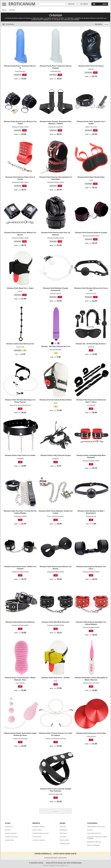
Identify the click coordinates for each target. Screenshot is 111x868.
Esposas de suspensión (56, 127)
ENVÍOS (8, 830)
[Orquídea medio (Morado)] (58, 343)
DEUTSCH (63, 833)
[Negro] (52, 343)
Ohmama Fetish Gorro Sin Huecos (91, 66)
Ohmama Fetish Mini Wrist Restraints (56, 622)
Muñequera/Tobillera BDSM (20, 127)
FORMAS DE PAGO (12, 837)
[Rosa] (55, 343)
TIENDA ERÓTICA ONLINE (54, 863)
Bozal (20, 291)
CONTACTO (9, 827)
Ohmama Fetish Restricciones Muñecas (20, 622)
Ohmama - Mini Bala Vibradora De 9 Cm (56, 346)
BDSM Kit (91, 347)
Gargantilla (20, 459)
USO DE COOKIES (39, 840)
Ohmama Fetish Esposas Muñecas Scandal (91, 233)
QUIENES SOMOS (39, 827)
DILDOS (90, 830)
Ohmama (12, 10)
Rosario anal (20, 347)
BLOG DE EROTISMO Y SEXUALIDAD (56, 858)
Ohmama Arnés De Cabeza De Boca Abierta (56, 400)
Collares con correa (91, 127)
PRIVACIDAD (37, 837)
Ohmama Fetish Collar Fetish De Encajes (56, 455)
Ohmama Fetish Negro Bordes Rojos (91, 177)
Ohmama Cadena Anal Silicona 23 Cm (20, 344)
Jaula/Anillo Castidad (20, 516)
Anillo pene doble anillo (56, 794)
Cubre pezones (91, 736)
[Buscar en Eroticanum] (52, 4)
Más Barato (99, 24)
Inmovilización (91, 405)
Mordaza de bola (91, 294)
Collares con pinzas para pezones (56, 739)
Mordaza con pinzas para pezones (20, 405)
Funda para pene (20, 71)
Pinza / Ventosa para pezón (56, 516)
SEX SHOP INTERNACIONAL (73, 863)
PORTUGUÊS (64, 840)
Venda (91, 180)
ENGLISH (63, 827)
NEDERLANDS (65, 844)
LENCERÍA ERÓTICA (94, 833)
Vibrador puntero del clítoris (91, 683)
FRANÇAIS (63, 830)
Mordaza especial (56, 294)
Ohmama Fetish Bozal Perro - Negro (20, 288)
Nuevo (106, 24)
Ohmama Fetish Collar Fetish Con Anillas (20, 455)
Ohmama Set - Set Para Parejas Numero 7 (91, 344)
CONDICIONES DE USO (41, 833)
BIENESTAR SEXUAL (94, 842)
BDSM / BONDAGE (93, 845)
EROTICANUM (22, 4)
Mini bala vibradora (56, 350)
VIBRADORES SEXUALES (96, 827)
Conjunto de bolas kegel (20, 739)
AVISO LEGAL (37, 830)
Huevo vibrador (20, 683)
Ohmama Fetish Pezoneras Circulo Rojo (91, 733)
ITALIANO (63, 837)
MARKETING (9, 840)
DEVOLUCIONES (11, 833)
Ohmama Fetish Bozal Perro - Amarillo (56, 678)
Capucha (91, 69)
